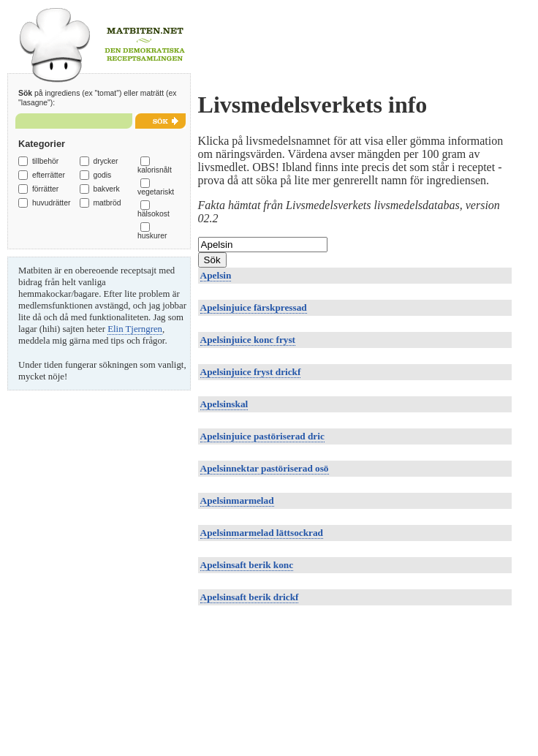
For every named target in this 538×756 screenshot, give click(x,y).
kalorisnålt (155, 170)
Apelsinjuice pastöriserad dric (262, 436)
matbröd (107, 203)
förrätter (45, 189)
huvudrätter (52, 203)
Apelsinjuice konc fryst (248, 340)
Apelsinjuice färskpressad (254, 307)
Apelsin (216, 275)
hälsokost (154, 214)
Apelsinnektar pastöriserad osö (265, 468)
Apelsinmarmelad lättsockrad (262, 533)
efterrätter (49, 175)
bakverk (106, 189)
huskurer (152, 236)
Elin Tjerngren (135, 329)
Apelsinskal (224, 404)
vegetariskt (156, 192)
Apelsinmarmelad (237, 500)
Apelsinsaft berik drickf (250, 597)
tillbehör (45, 161)
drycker (105, 161)
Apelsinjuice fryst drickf (251, 372)
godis (102, 175)
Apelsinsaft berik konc (247, 565)
